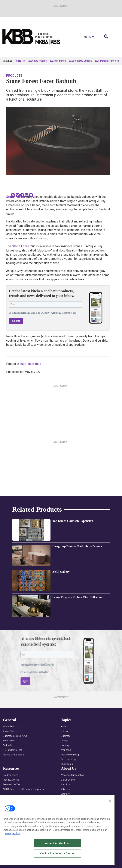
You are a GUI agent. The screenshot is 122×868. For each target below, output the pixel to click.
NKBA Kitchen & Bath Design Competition (24, 789)
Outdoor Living (68, 759)
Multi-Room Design (71, 755)
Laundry (65, 745)
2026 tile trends (58, 61)
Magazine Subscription (72, 775)
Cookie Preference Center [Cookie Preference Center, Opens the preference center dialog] (57, 855)
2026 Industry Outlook (80, 61)
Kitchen (65, 731)
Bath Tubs (35, 364)
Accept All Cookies (57, 845)
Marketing (66, 750)
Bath (23, 364)
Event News (9, 741)
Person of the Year (12, 785)
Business (66, 736)
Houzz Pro (20, 61)
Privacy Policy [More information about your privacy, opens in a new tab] (12, 835)
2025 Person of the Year (107, 61)
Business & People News (15, 736)
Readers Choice (11, 775)
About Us (66, 785)
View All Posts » (11, 727)
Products (14, 76)
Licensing (66, 794)
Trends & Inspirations (14, 755)
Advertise (66, 789)
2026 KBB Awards (38, 61)
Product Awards (11, 780)
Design (64, 741)
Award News (9, 731)
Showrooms (67, 764)
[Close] (110, 802)
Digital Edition (68, 780)
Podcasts (8, 745)
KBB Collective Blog (13, 750)
